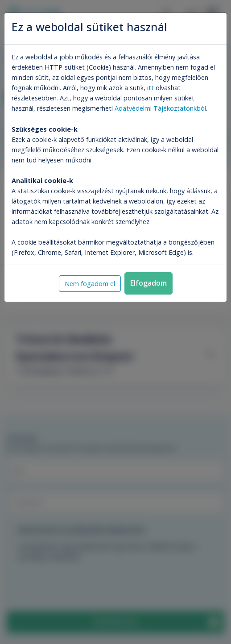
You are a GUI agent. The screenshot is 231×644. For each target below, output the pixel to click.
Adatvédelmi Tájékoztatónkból (160, 108)
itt (151, 88)
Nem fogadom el (90, 284)
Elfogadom (148, 283)
